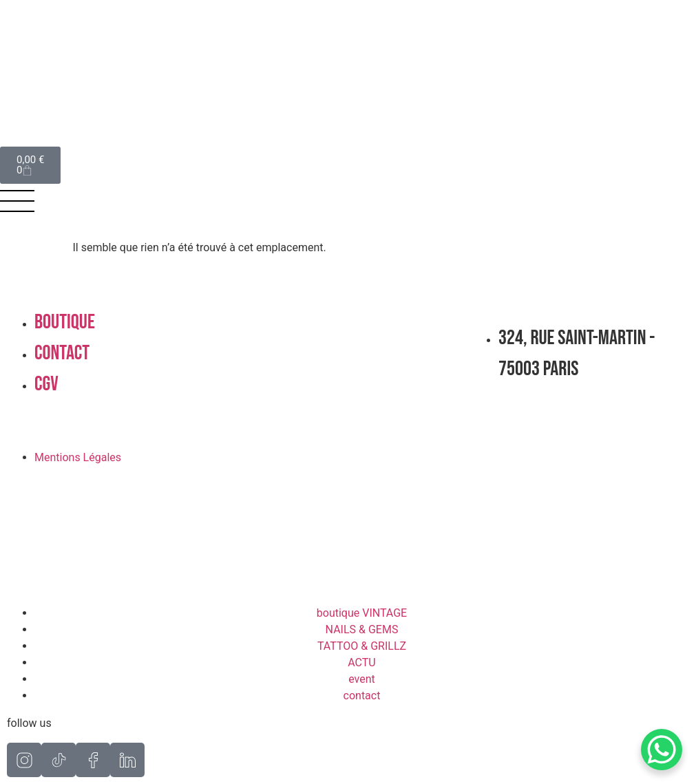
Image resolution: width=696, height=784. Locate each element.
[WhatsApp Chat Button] (662, 750)
